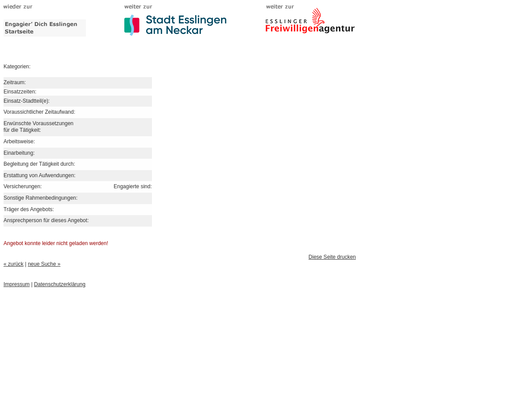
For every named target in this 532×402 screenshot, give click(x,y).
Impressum (17, 284)
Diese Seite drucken (332, 257)
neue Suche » (44, 264)
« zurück (13, 264)
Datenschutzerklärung (60, 284)
